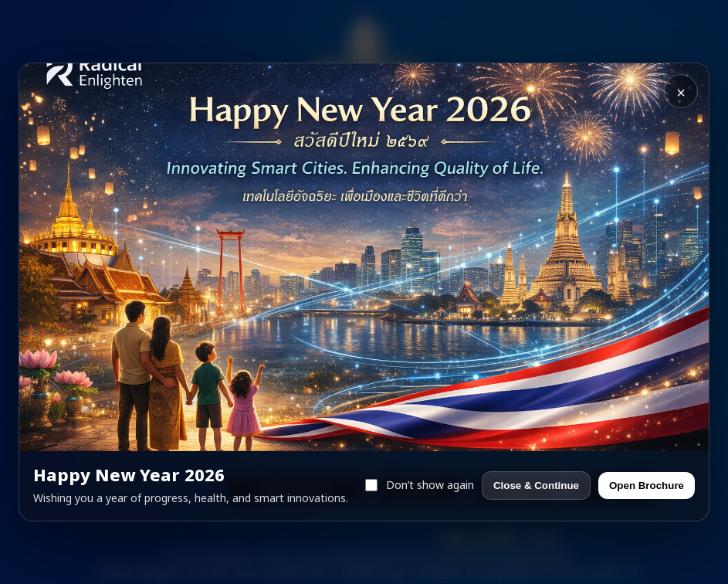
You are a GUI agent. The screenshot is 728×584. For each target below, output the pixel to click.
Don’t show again (420, 486)
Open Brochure (647, 486)
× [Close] (681, 93)
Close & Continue (536, 486)
